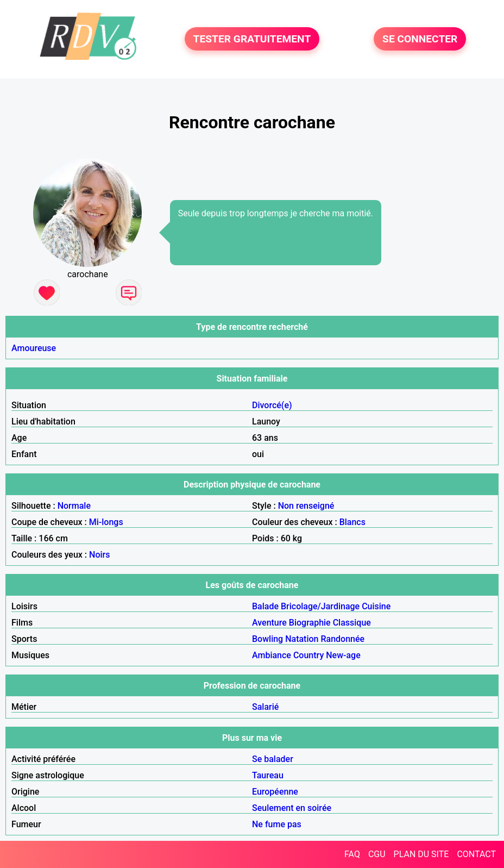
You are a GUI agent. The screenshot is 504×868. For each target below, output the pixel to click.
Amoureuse (34, 348)
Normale (74, 506)
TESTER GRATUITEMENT (252, 39)
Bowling (267, 639)
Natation (302, 639)
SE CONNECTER (420, 39)
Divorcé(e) (272, 405)
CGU (377, 854)
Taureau (268, 775)
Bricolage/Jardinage (320, 606)
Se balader (273, 759)
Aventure (269, 623)
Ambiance (272, 655)
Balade (265, 606)
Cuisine (376, 606)
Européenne (275, 792)
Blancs (352, 522)
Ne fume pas (277, 824)
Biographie (310, 623)
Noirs (99, 555)
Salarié (265, 707)
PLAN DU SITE (421, 854)
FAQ (352, 854)
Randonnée (342, 639)
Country (308, 655)
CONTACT (476, 854)
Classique (352, 623)
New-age (343, 655)
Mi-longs (106, 522)
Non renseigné (306, 506)
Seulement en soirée (292, 808)
